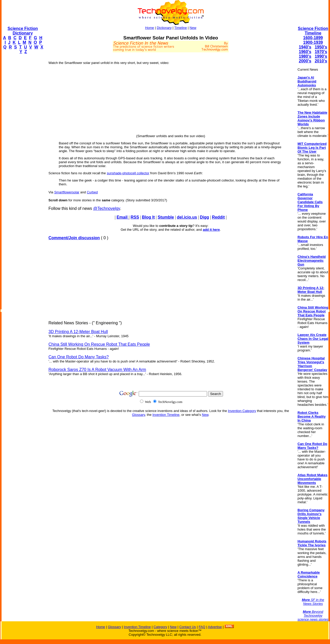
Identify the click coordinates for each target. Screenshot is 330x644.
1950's (321, 47)
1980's (305, 56)
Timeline (181, 28)
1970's (321, 52)
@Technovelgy (106, 208)
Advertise (215, 627)
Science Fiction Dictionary (23, 31)
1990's (321, 56)
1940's (305, 47)
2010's (321, 61)
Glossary (138, 415)
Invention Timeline (166, 415)
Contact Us (187, 627)
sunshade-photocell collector (128, 173)
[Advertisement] (22, 136)
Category (160, 627)
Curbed (92, 192)
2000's (305, 61)
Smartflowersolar (67, 192)
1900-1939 (313, 42)
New (193, 28)
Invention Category (242, 411)
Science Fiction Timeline (313, 31)
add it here (211, 230)
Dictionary (164, 28)
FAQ (202, 627)
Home (150, 28)
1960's (305, 52)
